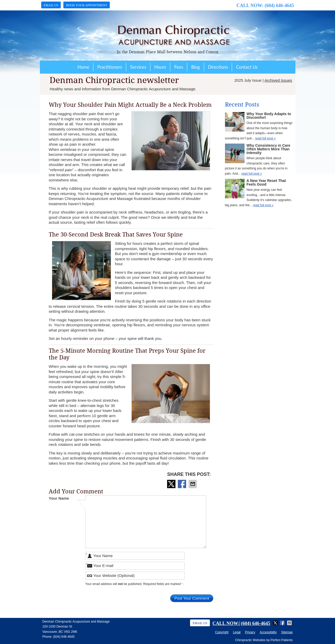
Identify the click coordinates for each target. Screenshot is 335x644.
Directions (218, 67)
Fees (179, 67)
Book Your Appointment (87, 5)
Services (138, 67)
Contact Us (247, 67)
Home (83, 67)
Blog (195, 67)
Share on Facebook (182, 484)
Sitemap (287, 632)
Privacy (250, 632)
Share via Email (193, 484)
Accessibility (268, 632)
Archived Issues (278, 80)
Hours (160, 67)
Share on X (172, 484)
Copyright (222, 632)
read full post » (266, 138)
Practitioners (110, 67)
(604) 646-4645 (279, 5)
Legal (237, 632)
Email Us (51, 5)
